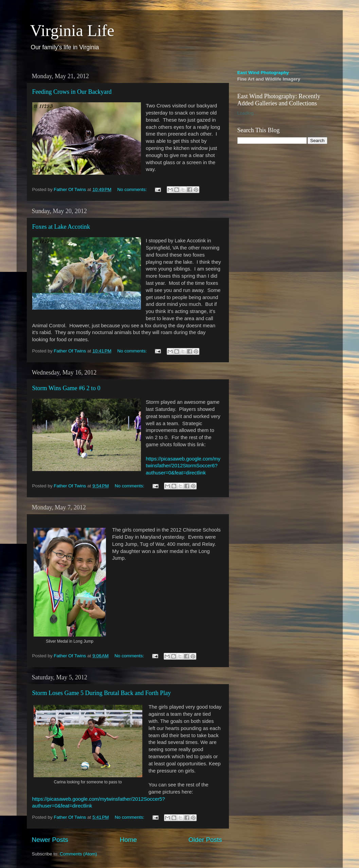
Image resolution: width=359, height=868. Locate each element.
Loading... (247, 113)
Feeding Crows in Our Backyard (72, 92)
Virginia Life (72, 30)
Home (128, 840)
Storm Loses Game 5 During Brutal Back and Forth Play (102, 693)
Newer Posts (50, 840)
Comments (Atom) (78, 854)
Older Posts (205, 840)
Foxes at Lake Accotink (61, 227)
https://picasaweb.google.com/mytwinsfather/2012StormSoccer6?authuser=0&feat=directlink (183, 466)
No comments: (133, 189)
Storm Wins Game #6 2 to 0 (66, 388)
